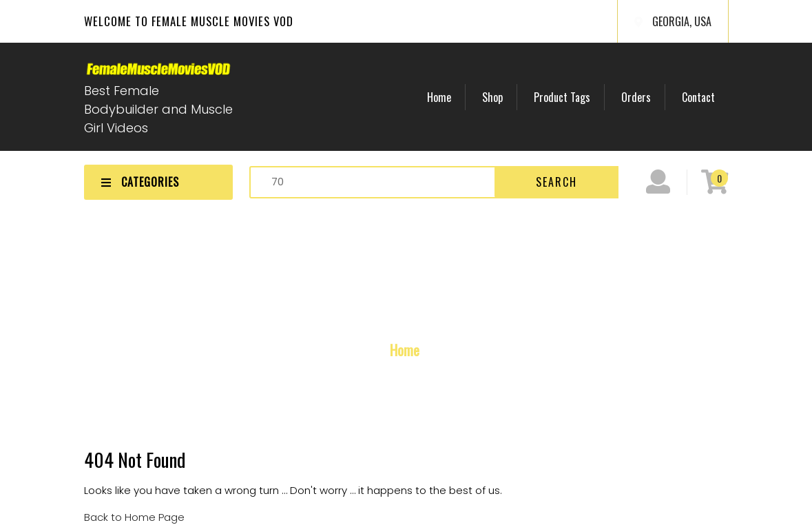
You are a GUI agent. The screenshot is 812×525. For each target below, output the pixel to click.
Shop (492, 97)
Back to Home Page (134, 517)
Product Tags (562, 97)
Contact (698, 97)
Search (556, 182)
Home (439, 97)
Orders (636, 97)
